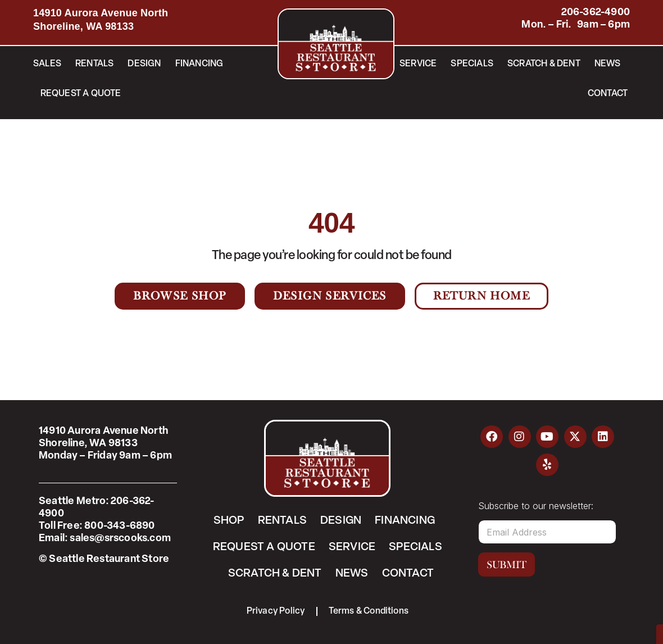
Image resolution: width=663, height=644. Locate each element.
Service (418, 64)
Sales (47, 64)
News (608, 64)
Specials (472, 64)
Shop (229, 521)
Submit (507, 565)
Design (144, 64)
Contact (608, 94)
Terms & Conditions (369, 611)
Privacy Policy (276, 611)
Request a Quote (81, 94)
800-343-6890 (119, 526)
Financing (199, 64)
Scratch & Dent (544, 64)
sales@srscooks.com (120, 539)
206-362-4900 (596, 13)
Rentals (94, 64)
